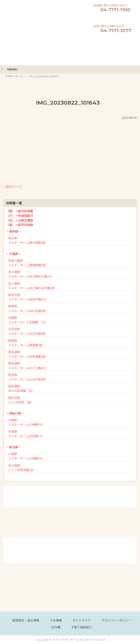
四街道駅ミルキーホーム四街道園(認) (27, 354)
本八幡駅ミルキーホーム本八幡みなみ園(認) (32, 286)
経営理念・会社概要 (26, 620)
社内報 (56, 627)
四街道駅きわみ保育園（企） (22, 389)
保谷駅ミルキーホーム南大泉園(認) (27, 240)
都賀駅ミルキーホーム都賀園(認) (26, 343)
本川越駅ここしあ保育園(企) (21, 468)
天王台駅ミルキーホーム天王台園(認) (27, 331)
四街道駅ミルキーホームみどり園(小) (27, 366)
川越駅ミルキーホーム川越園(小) (26, 456)
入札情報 (56, 620)
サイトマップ (82, 620)
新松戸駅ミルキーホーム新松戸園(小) (27, 297)
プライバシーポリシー (116, 620)
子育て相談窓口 (82, 627)
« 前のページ (13, 187)
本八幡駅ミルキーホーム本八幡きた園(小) (30, 274)
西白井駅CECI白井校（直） (21, 400)
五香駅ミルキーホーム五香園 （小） (28, 320)
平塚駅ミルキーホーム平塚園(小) (26, 434)
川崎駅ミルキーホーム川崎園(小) (26, 422)
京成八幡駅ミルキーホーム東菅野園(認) (27, 263)
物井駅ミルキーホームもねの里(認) (27, 377)
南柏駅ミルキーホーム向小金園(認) (27, 309)
